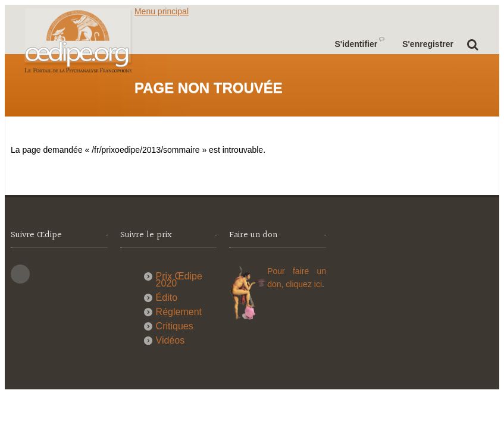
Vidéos (170, 340)
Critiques (175, 326)
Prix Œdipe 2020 (179, 280)
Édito (167, 298)
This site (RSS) (20, 274)
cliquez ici (304, 284)
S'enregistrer (428, 44)
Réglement (179, 312)
